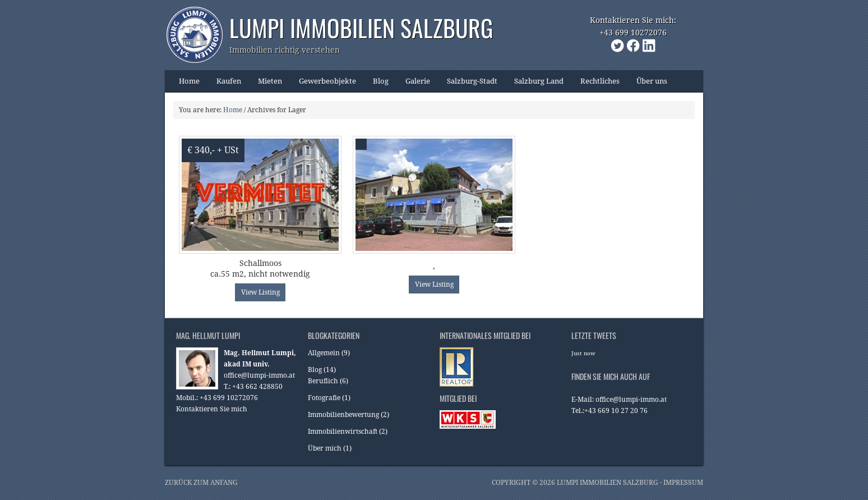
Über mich (325, 448)
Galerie (418, 81)
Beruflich (323, 381)
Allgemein (324, 353)
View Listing (260, 292)
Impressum (683, 483)
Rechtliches (596, 85)
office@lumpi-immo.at (259, 375)
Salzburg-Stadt (468, 85)
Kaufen (225, 85)
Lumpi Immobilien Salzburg (361, 27)
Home (189, 81)
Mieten (266, 85)
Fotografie (324, 398)
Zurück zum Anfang (201, 483)
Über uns (648, 85)
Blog (377, 85)
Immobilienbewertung (343, 415)
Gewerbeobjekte (323, 85)
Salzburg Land (535, 85)
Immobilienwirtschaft (343, 432)
